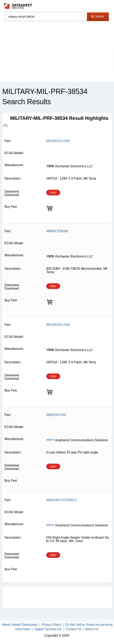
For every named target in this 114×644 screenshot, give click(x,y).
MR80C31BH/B (57, 231)
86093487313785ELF (62, 500)
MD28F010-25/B (58, 325)
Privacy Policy (51, 625)
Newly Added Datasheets (20, 625)
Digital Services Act (48, 629)
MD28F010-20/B (58, 141)
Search (98, 16)
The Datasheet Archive (18, 6)
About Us (92, 629)
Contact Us (74, 629)
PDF (53, 193)
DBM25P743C (56, 415)
